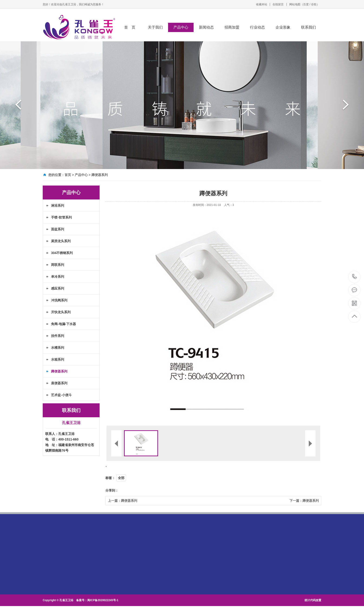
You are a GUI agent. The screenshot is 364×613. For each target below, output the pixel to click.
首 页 (130, 27)
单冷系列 (58, 277)
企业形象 (283, 27)
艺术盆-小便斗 (61, 395)
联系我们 (309, 27)
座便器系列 (59, 383)
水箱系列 (58, 359)
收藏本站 (262, 4)
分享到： (112, 490)
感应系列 (58, 288)
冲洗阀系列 (59, 300)
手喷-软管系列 (61, 217)
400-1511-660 (355, 277)
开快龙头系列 (61, 312)
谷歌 (314, 4)
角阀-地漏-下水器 (63, 324)
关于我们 (155, 27)
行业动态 (257, 27)
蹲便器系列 (100, 175)
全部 (121, 478)
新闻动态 (206, 27)
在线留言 (278, 4)
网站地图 (295, 4)
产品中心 (181, 27)
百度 (306, 4)
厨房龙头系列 (61, 241)
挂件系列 (58, 336)
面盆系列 (58, 229)
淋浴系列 (58, 205)
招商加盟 (232, 27)
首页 (68, 175)
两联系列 (58, 265)
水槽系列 (58, 348)
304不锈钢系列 (62, 253)
